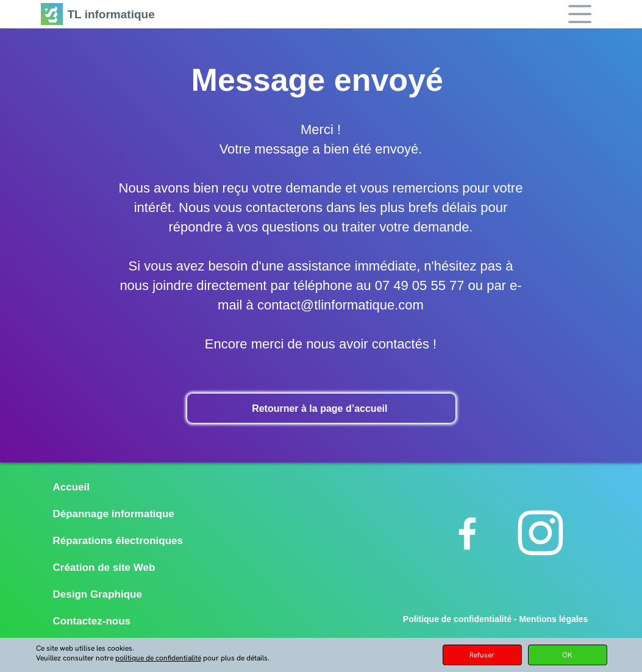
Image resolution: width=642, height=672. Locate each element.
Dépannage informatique (114, 514)
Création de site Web (104, 568)
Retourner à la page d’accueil (321, 409)
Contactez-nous (92, 621)
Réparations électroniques (118, 541)
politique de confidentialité (158, 658)
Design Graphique (98, 594)
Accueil (71, 487)
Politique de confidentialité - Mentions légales (495, 619)
